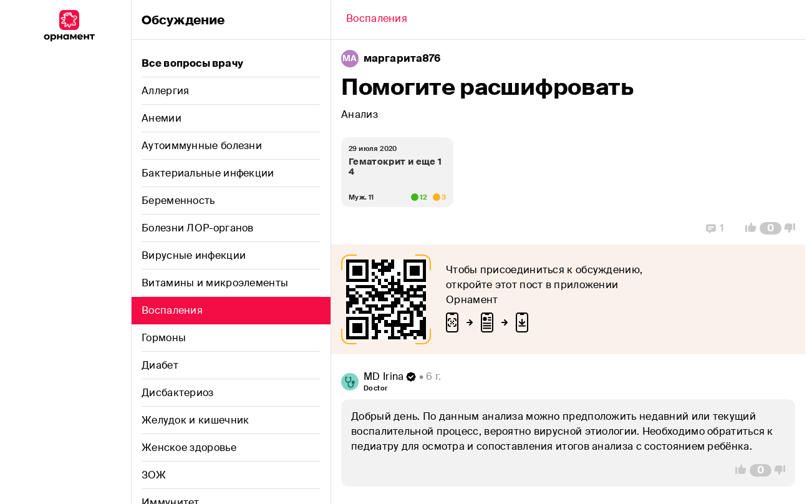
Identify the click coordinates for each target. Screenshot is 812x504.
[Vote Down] (793, 228)
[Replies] (715, 228)
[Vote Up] (747, 228)
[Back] (377, 20)
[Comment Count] (771, 228)
